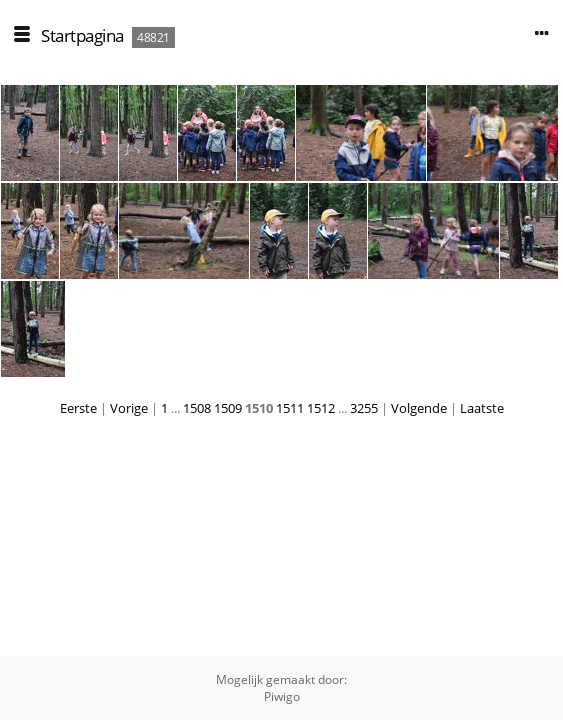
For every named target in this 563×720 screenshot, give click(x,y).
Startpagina (82, 35)
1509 (228, 408)
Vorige (129, 408)
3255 (364, 408)
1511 (290, 408)
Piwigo (282, 696)
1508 (197, 408)
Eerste (78, 408)
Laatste (482, 408)
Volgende (419, 408)
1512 (321, 408)
